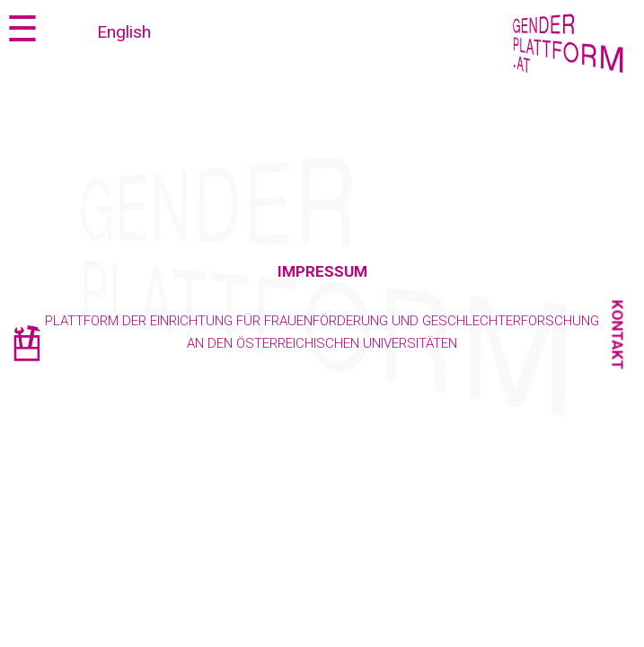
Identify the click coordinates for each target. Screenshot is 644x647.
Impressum (322, 271)
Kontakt (618, 335)
